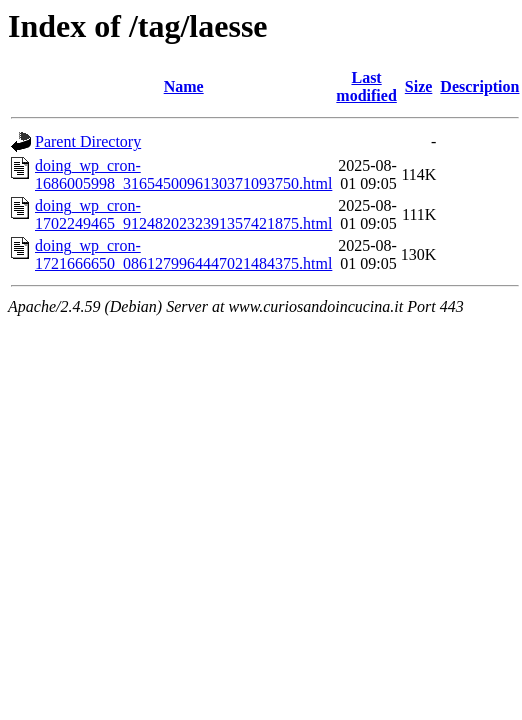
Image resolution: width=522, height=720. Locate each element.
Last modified (366, 86)
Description (479, 86)
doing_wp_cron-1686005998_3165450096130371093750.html (183, 174)
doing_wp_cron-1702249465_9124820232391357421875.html (183, 214)
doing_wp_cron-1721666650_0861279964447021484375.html (183, 254)
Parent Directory (88, 141)
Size (419, 86)
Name (184, 86)
